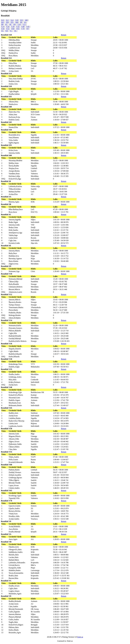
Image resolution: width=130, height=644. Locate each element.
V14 (3, 27)
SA (25, 22)
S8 (21, 22)
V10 (19, 24)
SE (10, 24)
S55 (12, 22)
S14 (12, 20)
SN (14, 24)
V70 (23, 29)
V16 (8, 27)
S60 (17, 22)
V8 (27, 29)
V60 (13, 29)
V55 (8, 29)
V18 (13, 27)
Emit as (80, 637)
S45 (2, 22)
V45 (28, 27)
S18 (17, 20)
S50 (7, 22)
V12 (24, 24)
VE (15, 31)
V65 (18, 29)
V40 (23, 27)
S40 (26, 20)
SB (2, 24)
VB (6, 31)
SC (6, 24)
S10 (2, 20)
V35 (18, 27)
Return (64, 35)
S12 (7, 20)
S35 (21, 20)
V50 (3, 29)
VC (11, 31)
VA (2, 31)
